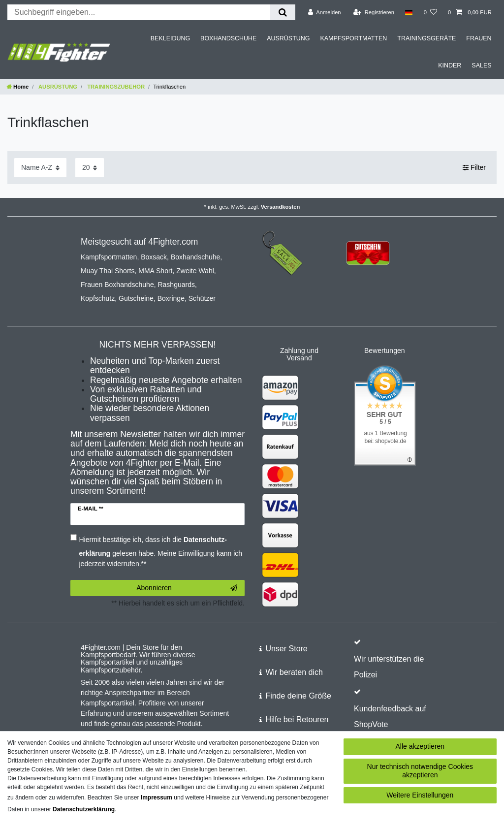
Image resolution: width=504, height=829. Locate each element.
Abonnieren (187, 588)
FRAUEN (479, 38)
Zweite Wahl (195, 271)
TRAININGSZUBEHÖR (115, 87)
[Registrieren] (374, 12)
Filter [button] (474, 168)
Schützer (202, 298)
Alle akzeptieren (420, 746)
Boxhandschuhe (195, 257)
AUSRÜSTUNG (288, 38)
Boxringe (171, 298)
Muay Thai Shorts (108, 271)
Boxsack (154, 257)
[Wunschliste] (430, 12)
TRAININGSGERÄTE (426, 38)
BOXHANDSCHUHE (228, 38)
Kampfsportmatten (109, 257)
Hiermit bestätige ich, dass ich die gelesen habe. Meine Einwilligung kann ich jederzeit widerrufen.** (161, 552)
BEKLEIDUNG (170, 38)
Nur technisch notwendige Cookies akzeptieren (420, 771)
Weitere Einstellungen (420, 795)
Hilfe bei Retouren (297, 719)
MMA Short (155, 271)
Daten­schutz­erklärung (84, 809)
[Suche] (283, 12)
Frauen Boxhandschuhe (117, 285)
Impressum (157, 797)
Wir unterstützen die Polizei (389, 667)
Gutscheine (136, 298)
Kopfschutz (98, 298)
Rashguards (176, 285)
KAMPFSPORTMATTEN (353, 38)
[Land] (409, 12)
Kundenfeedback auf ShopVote (390, 717)
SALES (481, 65)
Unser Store (286, 649)
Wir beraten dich (294, 672)
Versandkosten (281, 207)
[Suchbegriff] (139, 12)
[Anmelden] (325, 12)
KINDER (450, 65)
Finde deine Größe (298, 696)
